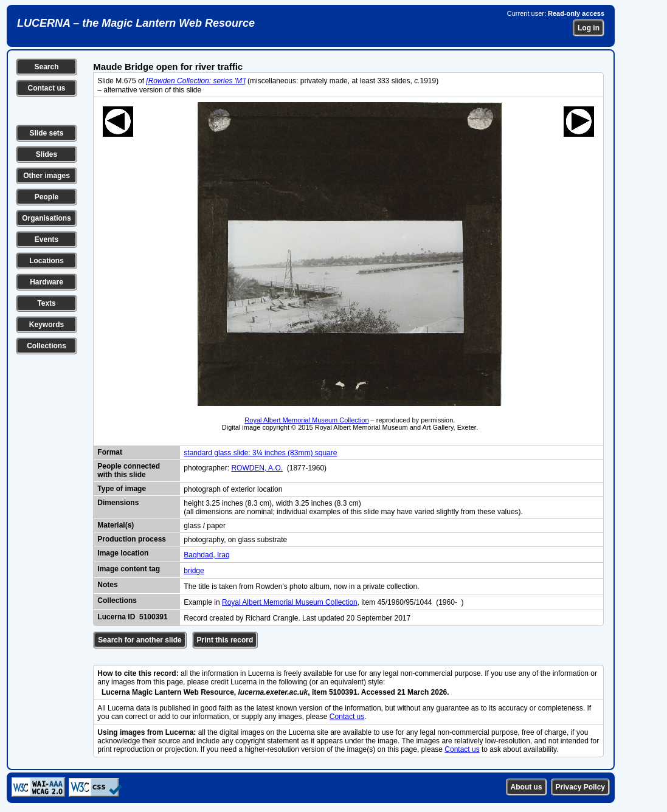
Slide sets (46, 133)
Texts (46, 303)
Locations (47, 261)
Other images (47, 176)
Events (47, 239)
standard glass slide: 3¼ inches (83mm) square (260, 453)
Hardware (47, 282)
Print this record (225, 640)
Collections (47, 346)
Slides (47, 154)
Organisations (47, 218)
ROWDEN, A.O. (257, 468)
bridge (194, 571)
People (47, 197)
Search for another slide (140, 640)
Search (46, 67)
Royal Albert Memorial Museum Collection (306, 420)
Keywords (47, 325)
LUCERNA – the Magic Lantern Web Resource (136, 23)
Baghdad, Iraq (206, 555)
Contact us (46, 88)
